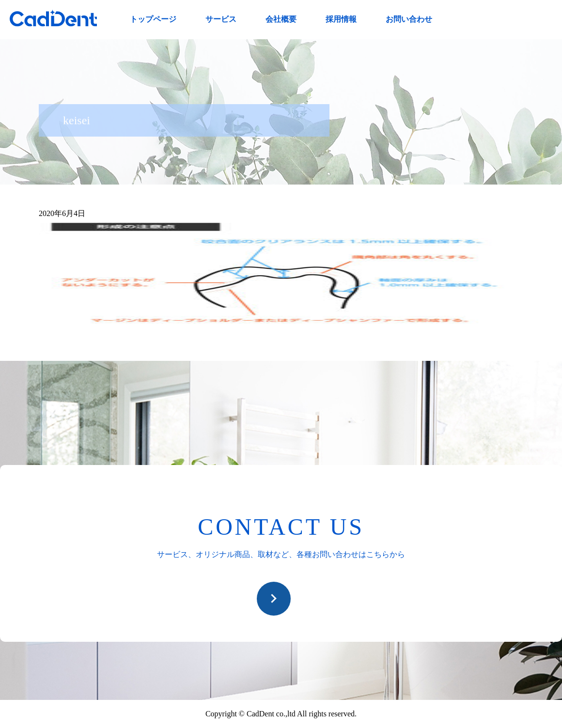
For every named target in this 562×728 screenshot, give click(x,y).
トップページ (153, 19)
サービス (221, 19)
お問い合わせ (409, 19)
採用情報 (341, 19)
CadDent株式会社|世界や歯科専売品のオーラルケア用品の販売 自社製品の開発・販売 (53, 18)
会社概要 (281, 19)
